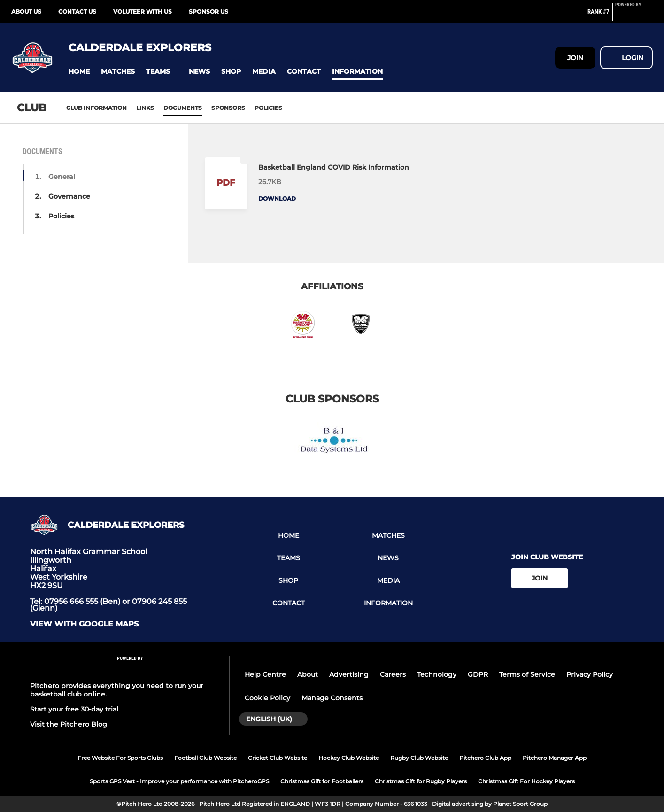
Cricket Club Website (278, 758)
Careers (393, 674)
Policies (268, 108)
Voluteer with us (143, 12)
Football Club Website (205, 758)
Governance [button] (69, 196)
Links (145, 108)
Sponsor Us (208, 12)
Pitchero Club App (485, 758)
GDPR (478, 674)
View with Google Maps (84, 624)
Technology (437, 674)
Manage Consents (332, 698)
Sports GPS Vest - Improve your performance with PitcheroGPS (179, 781)
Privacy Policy (590, 674)
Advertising (349, 674)
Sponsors (228, 108)
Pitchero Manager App (555, 758)
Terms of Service (527, 674)
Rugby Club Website (419, 758)
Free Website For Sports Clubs (120, 758)
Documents (183, 108)
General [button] (62, 177)
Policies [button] (61, 216)
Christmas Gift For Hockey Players (526, 781)
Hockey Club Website (349, 758)
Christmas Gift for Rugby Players (421, 781)
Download (277, 198)
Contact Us (77, 12)
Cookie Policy (267, 698)
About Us (26, 12)
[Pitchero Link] (634, 15)
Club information (97, 108)
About (308, 674)
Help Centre (265, 674)
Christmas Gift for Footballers (322, 781)
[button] (79, 72)
